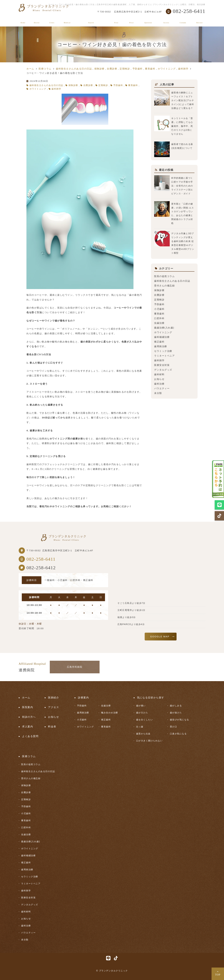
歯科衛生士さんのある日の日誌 (46, 85)
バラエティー (162, 388)
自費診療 (88, 85)
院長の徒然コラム (164, 276)
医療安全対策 (162, 365)
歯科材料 (159, 374)
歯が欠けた (142, 713)
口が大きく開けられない (149, 741)
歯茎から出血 (143, 734)
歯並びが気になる (180, 720)
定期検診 (103, 85)
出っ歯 (140, 727)
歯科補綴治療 (162, 337)
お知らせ (159, 379)
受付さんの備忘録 (164, 286)
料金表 (132, 20)
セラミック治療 (163, 351)
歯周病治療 (161, 346)
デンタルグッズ (163, 370)
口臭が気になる (178, 734)
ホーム (23, 20)
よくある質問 (148, 20)
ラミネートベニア (164, 356)
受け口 (174, 727)
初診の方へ (116, 20)
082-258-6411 (41, 559)
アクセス (166, 20)
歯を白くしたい (145, 720)
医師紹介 (37, 20)
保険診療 (73, 85)
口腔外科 (159, 318)
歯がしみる (176, 706)
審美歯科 (133, 85)
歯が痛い (141, 706)
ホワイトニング (38, 89)
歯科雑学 (56, 89)
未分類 (158, 393)
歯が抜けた (176, 713)
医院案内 (52, 20)
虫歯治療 (159, 323)
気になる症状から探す (91, 20)
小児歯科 (159, 309)
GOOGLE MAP (160, 636)
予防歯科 (118, 85)
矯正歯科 (159, 342)
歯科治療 (159, 384)
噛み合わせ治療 (110, 713)
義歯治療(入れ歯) (164, 328)
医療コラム (183, 20)
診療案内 (67, 20)
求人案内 (200, 20)
